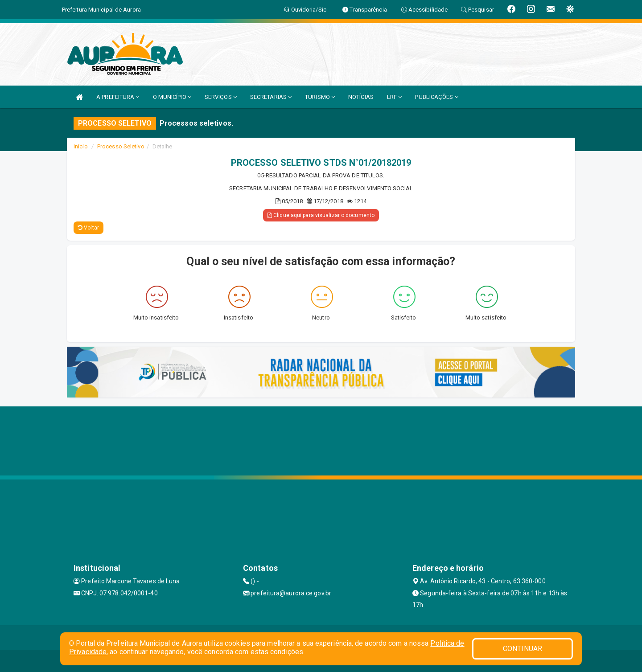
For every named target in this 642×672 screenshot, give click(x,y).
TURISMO (320, 97)
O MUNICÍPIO (172, 97)
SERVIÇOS (221, 97)
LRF (395, 97)
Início (81, 146)
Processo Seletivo (121, 146)
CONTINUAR (523, 649)
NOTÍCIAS (361, 97)
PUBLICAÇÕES (436, 97)
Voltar (88, 228)
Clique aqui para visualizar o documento (321, 215)
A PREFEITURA (118, 97)
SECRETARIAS (271, 97)
